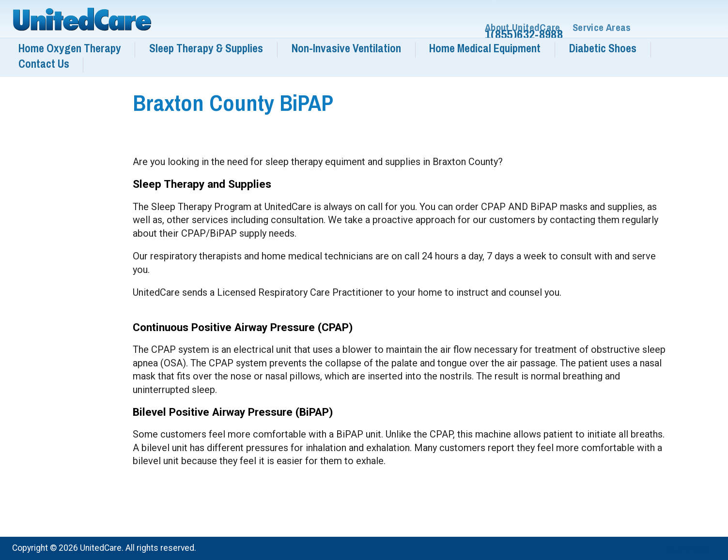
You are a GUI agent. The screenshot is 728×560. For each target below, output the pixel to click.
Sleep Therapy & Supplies (206, 48)
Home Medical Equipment (485, 48)
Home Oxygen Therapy (70, 48)
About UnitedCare (523, 28)
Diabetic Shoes (603, 48)
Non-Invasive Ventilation (346, 48)
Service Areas (602, 28)
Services (689, 550)
